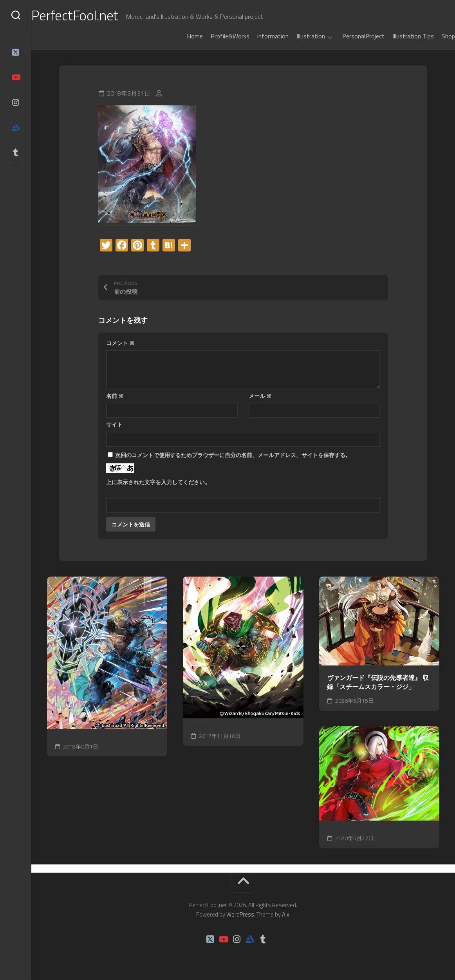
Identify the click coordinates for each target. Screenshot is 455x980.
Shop (433, 36)
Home (179, 36)
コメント (120, 343)
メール (260, 396)
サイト (114, 424)
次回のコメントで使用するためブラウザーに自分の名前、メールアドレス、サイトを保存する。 (233, 455)
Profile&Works (214, 36)
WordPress (240, 914)
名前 (115, 396)
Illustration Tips (397, 36)
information (257, 36)
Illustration (295, 36)
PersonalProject (348, 36)
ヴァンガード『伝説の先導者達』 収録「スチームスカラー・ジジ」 (378, 682)
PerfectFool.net (91, 16)
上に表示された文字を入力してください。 (158, 482)
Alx (286, 914)
